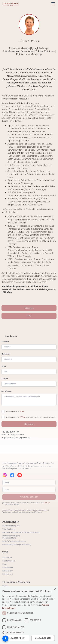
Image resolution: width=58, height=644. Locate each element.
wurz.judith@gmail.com (13, 435)
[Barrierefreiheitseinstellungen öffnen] (5, 639)
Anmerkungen (7, 391)
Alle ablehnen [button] (43, 638)
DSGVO (23, 417)
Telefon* (5, 379)
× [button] (55, 590)
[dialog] (29, 615)
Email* (4, 366)
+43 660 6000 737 (10, 432)
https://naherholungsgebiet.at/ (16, 438)
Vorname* (5, 342)
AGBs (22, 411)
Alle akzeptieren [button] (16, 638)
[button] (53, 4)
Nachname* (6, 354)
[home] (11, 4)
